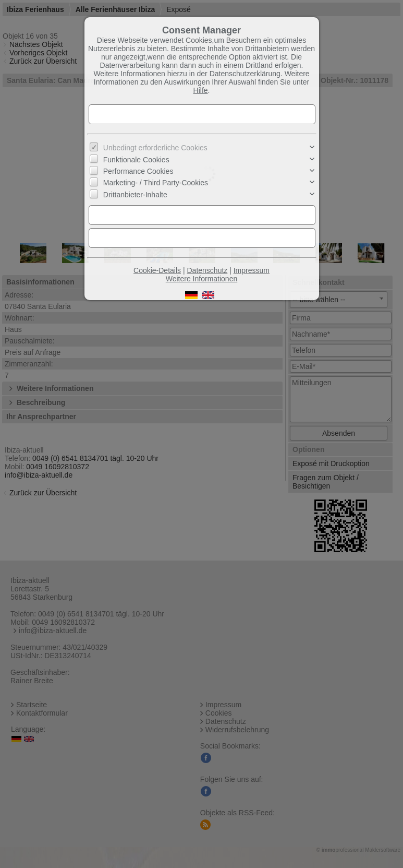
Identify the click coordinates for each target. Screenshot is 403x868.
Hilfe (201, 90)
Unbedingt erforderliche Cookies (155, 148)
